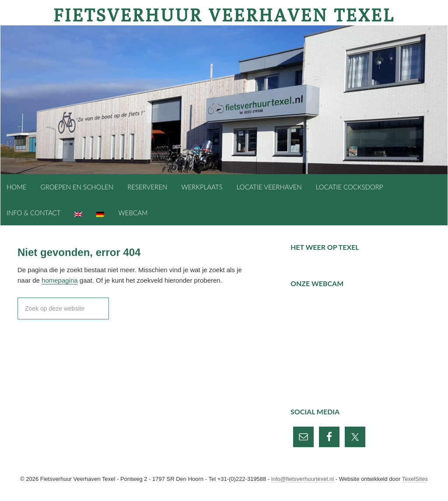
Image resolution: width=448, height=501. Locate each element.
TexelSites (415, 479)
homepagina (60, 280)
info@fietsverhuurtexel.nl (303, 479)
